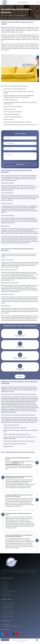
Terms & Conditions (20, 642)
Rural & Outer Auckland (7, 617)
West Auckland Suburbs (8, 610)
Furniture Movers (6, 584)
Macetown (11, 16)
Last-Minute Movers (7, 596)
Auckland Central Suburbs (8, 605)
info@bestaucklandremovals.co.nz (13, 464)
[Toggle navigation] (38, 2)
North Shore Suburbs (7, 608)
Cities (6, 16)
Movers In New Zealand (7, 603)
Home (2, 16)
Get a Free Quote (5, 640)
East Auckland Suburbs (7, 612)
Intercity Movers (6, 593)
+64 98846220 (15, 463)
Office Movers (5, 586)
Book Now (20, 376)
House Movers (5, 582)
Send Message (20, 164)
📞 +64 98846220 (23, 2)
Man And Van (5, 589)
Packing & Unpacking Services (9, 591)
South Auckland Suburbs (8, 614)
